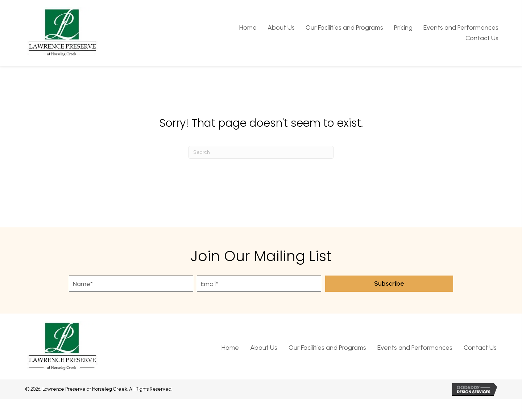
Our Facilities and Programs (327, 348)
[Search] (261, 152)
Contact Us (480, 348)
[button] (389, 284)
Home (230, 348)
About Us (264, 348)
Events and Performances (415, 348)
